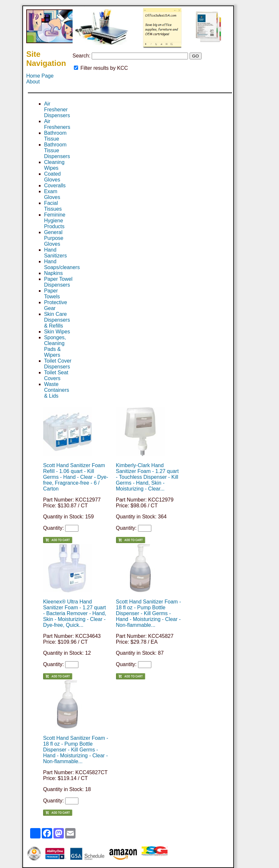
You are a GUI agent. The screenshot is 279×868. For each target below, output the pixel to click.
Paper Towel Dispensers (58, 282)
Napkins (53, 273)
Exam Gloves (52, 194)
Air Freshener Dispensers (57, 110)
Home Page (40, 76)
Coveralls (55, 186)
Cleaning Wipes (54, 165)
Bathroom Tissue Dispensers (57, 150)
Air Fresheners (57, 124)
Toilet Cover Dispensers (58, 364)
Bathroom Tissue (55, 136)
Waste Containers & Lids (57, 390)
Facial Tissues (53, 206)
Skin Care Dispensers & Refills (57, 320)
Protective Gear (56, 305)
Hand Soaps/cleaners (62, 264)
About (33, 82)
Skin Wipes (57, 332)
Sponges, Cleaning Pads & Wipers (55, 346)
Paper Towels (52, 294)
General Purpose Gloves (54, 238)
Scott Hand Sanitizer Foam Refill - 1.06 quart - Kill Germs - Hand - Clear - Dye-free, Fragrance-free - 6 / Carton (76, 477)
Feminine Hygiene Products (55, 221)
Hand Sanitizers (55, 253)
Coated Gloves (52, 177)
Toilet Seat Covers (56, 375)
